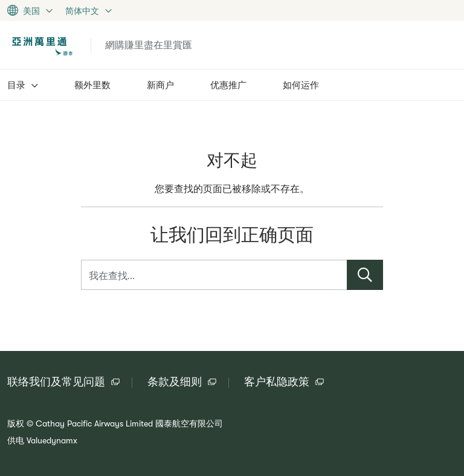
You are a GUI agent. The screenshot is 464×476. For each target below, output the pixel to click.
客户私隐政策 (277, 382)
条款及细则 (175, 382)
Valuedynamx (52, 440)
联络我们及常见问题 (56, 382)
